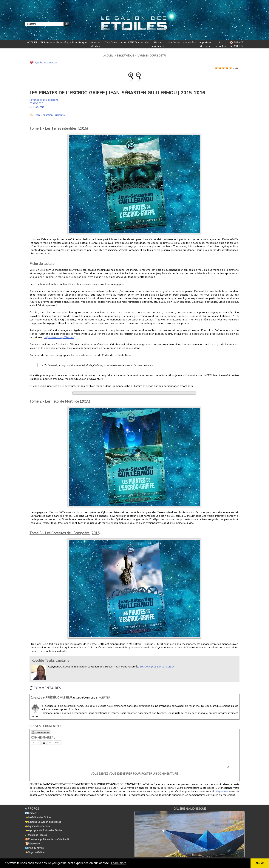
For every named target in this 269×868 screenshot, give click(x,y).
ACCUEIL (32, 43)
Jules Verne (174, 43)
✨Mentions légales (36, 834)
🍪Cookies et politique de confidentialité (47, 838)
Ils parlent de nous (205, 44)
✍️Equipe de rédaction (37, 825)
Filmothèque (79, 43)
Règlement (222, 791)
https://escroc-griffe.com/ (59, 337)
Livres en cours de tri (152, 56)
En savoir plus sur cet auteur (156, 667)
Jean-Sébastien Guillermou (51, 115)
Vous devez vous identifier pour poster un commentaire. (134, 774)
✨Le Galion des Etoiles (38, 817)
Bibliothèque (48, 43)
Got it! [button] (260, 863)
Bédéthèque (64, 43)
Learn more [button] (119, 863)
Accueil (108, 56)
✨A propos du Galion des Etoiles (44, 829)
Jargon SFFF (127, 43)
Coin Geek (111, 43)
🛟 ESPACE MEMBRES (236, 44)
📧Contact (31, 813)
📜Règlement (32, 842)
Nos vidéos (189, 43)
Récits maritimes (158, 44)
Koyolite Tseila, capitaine (44, 100)
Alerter (105, 698)
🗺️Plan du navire (34, 846)
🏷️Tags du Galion (35, 850)
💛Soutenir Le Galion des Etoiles (43, 821)
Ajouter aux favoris (46, 62)
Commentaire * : (43, 738)
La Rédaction (221, 44)
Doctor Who (142, 43)
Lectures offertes (95, 44)
